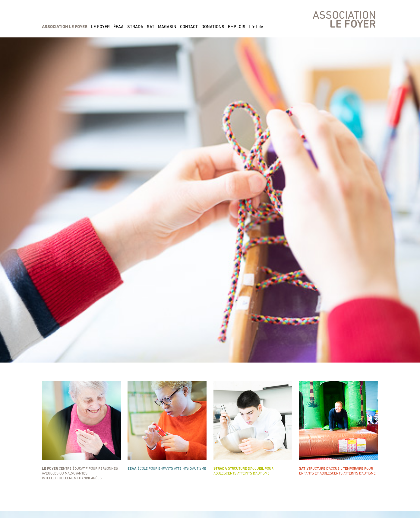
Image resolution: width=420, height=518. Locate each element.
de (261, 27)
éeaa (118, 27)
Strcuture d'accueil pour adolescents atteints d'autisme (253, 428)
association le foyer (65, 27)
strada (135, 27)
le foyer (100, 27)
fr (253, 27)
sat (151, 27)
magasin (167, 27)
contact (189, 27)
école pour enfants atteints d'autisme (167, 426)
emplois (237, 27)
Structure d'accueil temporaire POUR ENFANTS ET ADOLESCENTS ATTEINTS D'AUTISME (339, 428)
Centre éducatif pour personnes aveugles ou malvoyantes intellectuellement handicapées (81, 431)
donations (213, 27)
